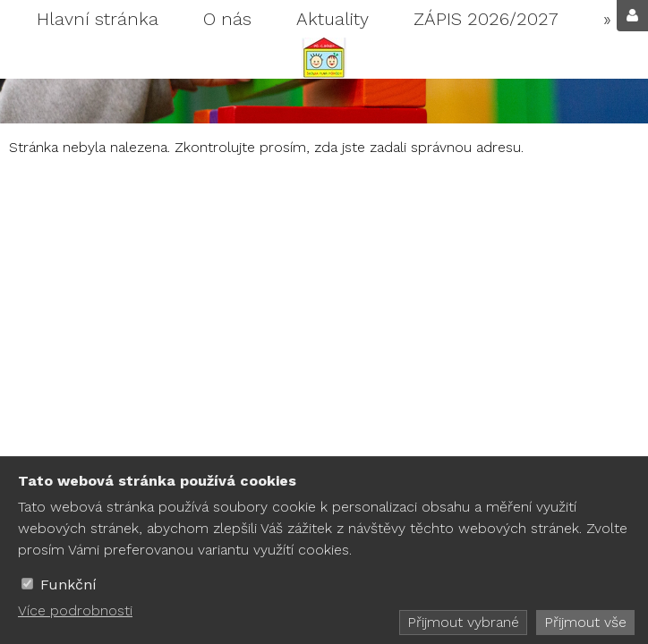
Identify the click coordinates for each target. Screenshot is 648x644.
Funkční (68, 585)
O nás (227, 19)
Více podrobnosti (75, 610)
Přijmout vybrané (463, 622)
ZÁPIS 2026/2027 (486, 19)
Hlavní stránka (98, 19)
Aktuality (333, 19)
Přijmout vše (585, 622)
